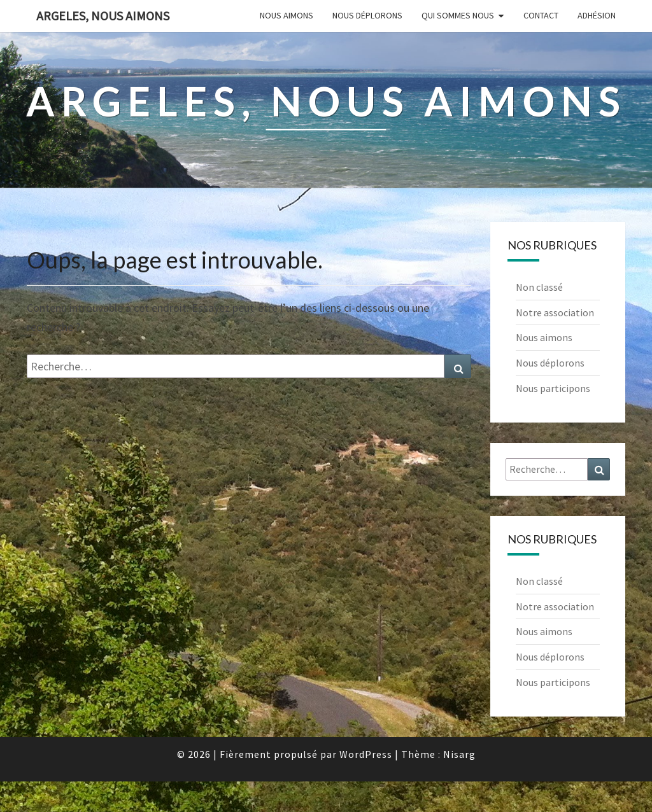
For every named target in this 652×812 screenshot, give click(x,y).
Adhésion (597, 15)
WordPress (366, 754)
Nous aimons (287, 15)
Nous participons (553, 388)
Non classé (539, 287)
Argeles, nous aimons (103, 16)
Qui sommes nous (458, 15)
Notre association (555, 312)
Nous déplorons (367, 15)
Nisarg (459, 754)
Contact (541, 15)
